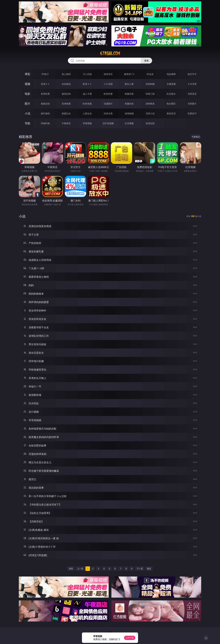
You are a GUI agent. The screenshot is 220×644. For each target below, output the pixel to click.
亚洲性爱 (45, 94)
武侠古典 (108, 113)
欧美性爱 (108, 94)
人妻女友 (87, 113)
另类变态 (192, 94)
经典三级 (150, 94)
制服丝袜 (129, 94)
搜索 (146, 61)
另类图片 (192, 104)
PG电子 (45, 74)
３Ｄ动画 (108, 84)
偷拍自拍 (66, 94)
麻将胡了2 (129, 74)
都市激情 (45, 113)
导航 (27, 123)
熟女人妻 (129, 84)
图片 (27, 104)
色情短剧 (150, 123)
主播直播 (171, 84)
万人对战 (87, 74)
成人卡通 (87, 94)
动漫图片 (108, 104)
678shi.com (110, 53)
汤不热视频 (108, 123)
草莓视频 (87, 123)
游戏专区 (108, 74)
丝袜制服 (150, 84)
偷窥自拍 (45, 104)
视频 (27, 84)
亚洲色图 (66, 104)
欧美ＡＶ (87, 84)
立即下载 (130, 638)
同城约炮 (45, 123)
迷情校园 (129, 113)
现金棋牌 (171, 74)
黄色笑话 (171, 113)
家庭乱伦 (66, 113)
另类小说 (150, 113)
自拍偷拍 (66, 84)
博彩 (27, 74)
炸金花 (150, 74)
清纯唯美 (150, 104)
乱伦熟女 (171, 94)
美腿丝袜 (129, 104)
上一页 (80, 569)
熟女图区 (171, 104)
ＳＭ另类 (192, 84)
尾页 (149, 569)
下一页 (140, 569)
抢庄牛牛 (192, 74)
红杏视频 (129, 123)
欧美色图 (87, 104)
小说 (27, 113)
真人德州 (66, 74)
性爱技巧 (192, 113)
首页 (71, 569)
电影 (27, 94)
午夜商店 (66, 123)
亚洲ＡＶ (45, 84)
